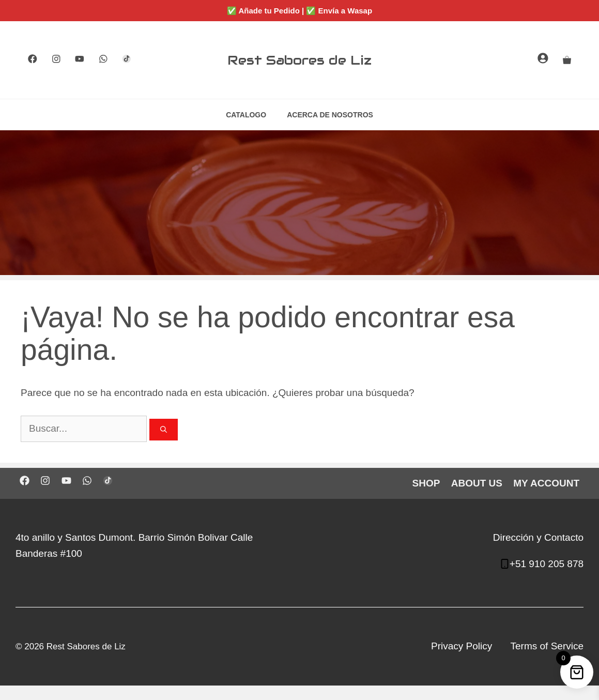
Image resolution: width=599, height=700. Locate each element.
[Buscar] (164, 430)
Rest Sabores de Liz (299, 60)
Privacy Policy (462, 646)
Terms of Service (547, 646)
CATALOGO (246, 115)
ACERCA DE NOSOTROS (330, 115)
